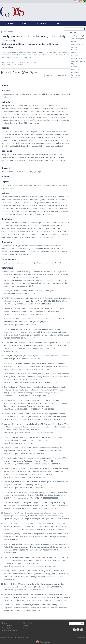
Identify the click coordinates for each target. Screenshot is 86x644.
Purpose (74, 47)
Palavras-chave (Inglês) (78, 58)
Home (3, 29)
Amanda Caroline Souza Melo (50, 52)
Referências (75, 78)
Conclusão (75, 72)
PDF (5, 72)
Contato (26, 628)
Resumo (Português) (78, 61)
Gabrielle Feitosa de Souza (53, 55)
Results (74, 53)
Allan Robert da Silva (24, 57)
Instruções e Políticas (42, 24)
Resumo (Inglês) (77, 44)
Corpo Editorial (26, 24)
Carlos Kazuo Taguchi (10, 52)
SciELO (34, 72)
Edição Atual (60, 24)
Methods (74, 50)
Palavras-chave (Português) (78, 75)
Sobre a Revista (11, 24)
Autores (74, 41)
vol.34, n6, (10, 64)
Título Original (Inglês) (77, 36)
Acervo (25, 625)
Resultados (75, 69)
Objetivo (74, 64)
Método (74, 67)
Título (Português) (78, 39)
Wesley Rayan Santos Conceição (29, 55)
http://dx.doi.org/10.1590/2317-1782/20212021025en (19, 62)
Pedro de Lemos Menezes (28, 52)
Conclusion (75, 55)
